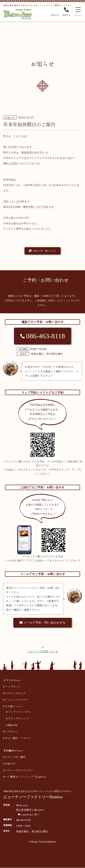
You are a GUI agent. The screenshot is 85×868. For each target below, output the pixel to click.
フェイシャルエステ (17, 700)
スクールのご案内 (15, 757)
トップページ (13, 686)
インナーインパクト (20, 712)
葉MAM (13, 725)
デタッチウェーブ (18, 718)
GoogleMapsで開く (29, 815)
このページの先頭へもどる (42, 651)
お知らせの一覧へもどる (42, 251)
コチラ (52, 469)
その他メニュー (14, 706)
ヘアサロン (11, 732)
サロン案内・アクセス (18, 738)
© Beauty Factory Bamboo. (42, 842)
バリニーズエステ (15, 693)
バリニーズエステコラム (19, 770)
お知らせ (10, 763)
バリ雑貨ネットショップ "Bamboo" (26, 777)
